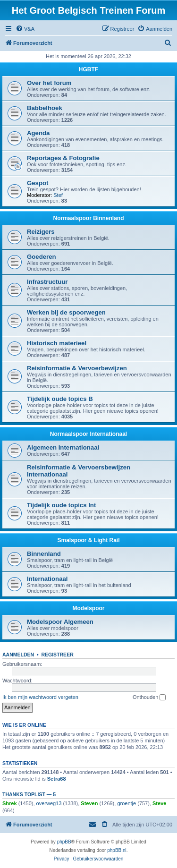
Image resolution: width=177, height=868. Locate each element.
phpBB (64, 842)
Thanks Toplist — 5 (29, 794)
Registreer (57, 655)
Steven (89, 803)
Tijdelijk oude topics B (60, 399)
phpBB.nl (117, 850)
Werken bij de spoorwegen (66, 312)
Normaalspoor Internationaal (88, 434)
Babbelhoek (45, 108)
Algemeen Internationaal (63, 447)
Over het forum (49, 83)
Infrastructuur (47, 282)
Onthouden (149, 698)
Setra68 (57, 779)
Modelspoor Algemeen (60, 622)
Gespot (38, 183)
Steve (159, 803)
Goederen (42, 257)
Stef (58, 195)
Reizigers (41, 232)
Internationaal (47, 579)
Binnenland (44, 554)
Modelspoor (89, 608)
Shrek (10, 803)
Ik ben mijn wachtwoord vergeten (40, 697)
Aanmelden (18, 655)
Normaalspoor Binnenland (88, 218)
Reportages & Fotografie (63, 158)
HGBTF (88, 69)
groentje (126, 803)
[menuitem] (25, 29)
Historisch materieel (57, 343)
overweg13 (49, 803)
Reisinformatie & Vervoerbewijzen (77, 368)
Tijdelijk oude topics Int (61, 505)
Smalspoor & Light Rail (88, 540)
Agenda (38, 133)
